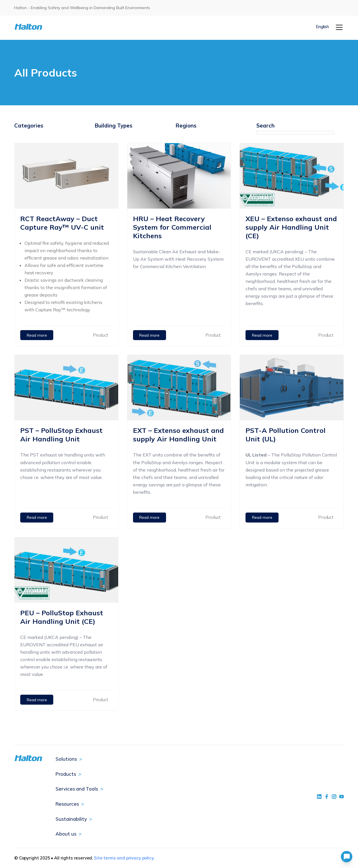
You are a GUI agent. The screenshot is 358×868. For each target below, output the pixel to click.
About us (66, 834)
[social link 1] (319, 797)
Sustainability (71, 819)
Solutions (66, 759)
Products (66, 774)
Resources (67, 804)
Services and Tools (77, 789)
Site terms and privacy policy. (124, 858)
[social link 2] (327, 797)
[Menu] (339, 27)
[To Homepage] (42, 27)
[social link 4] (341, 797)
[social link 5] (334, 797)
